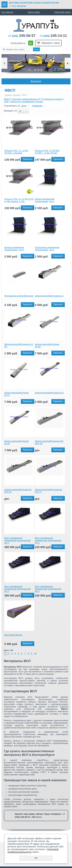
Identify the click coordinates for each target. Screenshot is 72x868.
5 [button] (41, 70)
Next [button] (68, 63)
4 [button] (38, 70)
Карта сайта (34, 12)
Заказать (28, 159)
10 (35, 653)
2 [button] (32, 70)
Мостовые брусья (13, 635)
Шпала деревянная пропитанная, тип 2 (14, 249)
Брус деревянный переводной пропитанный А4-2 (48, 540)
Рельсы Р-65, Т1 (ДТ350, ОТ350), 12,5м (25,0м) (47, 152)
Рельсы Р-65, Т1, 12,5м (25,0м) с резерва (16, 152)
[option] (36, 63)
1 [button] (29, 70)
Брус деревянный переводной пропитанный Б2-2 (48, 589)
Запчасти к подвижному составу (27, 102)
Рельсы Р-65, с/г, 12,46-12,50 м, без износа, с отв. (19, 200)
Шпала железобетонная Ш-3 (49, 393)
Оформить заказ (51, 43)
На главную (7, 12)
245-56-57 (22, 36)
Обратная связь (62, 12)
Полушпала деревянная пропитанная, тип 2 (47, 249)
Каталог (17, 95)
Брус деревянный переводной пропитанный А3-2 (17, 540)
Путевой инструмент (52, 99)
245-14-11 (53, 36)
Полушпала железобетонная (19, 296)
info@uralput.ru (18, 43)
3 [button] (35, 70)
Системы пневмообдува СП (26, 99)
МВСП (7, 99)
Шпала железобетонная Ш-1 (49, 296)
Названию (37, 106)
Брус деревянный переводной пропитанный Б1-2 (17, 589)
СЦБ (6, 102)
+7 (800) (17, 6)
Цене (24, 106)
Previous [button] (4, 63)
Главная (8, 95)
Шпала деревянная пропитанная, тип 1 (45, 200)
